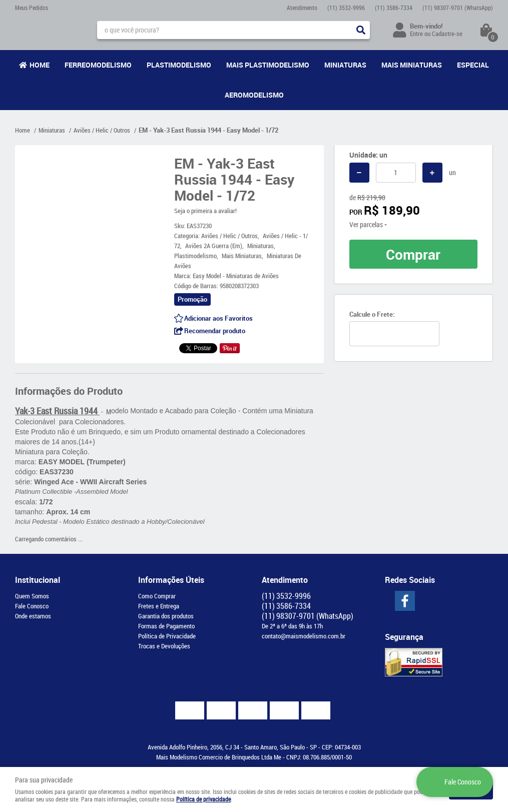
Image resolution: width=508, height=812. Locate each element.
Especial (473, 65)
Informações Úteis (171, 580)
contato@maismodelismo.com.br (304, 636)
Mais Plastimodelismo (268, 65)
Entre (416, 34)
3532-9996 (346, 8)
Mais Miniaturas (412, 65)
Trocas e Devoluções (164, 646)
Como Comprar (157, 596)
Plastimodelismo (179, 65)
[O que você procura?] (361, 30)
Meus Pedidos (32, 8)
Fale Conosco (32, 606)
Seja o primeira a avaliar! (205, 211)
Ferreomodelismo (98, 65)
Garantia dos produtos (166, 616)
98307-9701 (458, 8)
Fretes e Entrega (159, 606)
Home (40, 65)
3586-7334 (394, 8)
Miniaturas (345, 65)
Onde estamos (33, 616)
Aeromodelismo (254, 95)
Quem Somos (32, 596)
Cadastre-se (447, 34)
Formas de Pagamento (166, 626)
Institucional (38, 580)
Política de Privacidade (167, 636)
